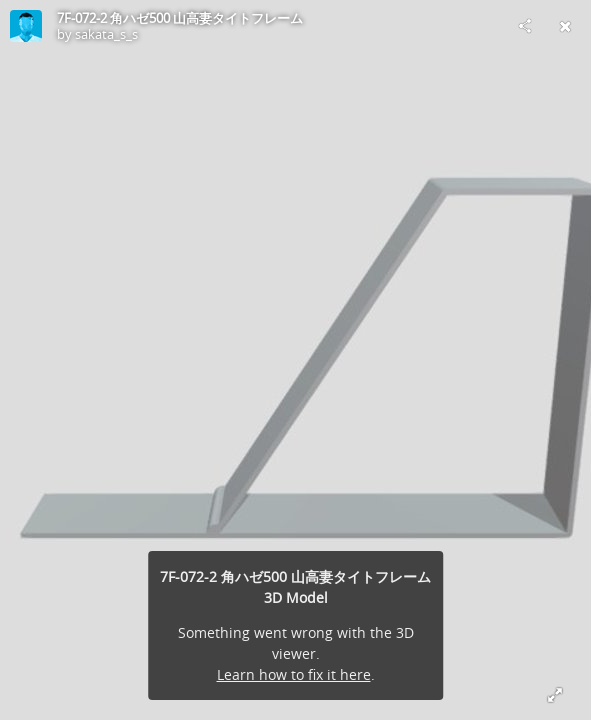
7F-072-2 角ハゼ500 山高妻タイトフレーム (180, 18)
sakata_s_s (106, 34)
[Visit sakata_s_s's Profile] (26, 26)
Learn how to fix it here (294, 674)
